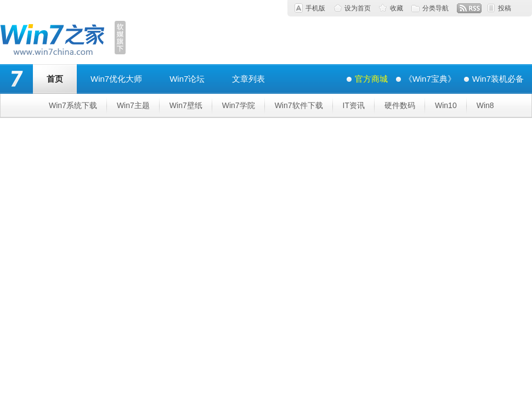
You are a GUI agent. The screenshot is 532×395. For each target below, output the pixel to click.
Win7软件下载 (299, 105)
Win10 (446, 105)
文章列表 (248, 79)
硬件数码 (400, 105)
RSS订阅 (469, 8)
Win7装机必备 (498, 79)
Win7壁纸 (186, 105)
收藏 (397, 8)
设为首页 (358, 8)
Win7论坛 (187, 79)
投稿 (505, 8)
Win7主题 (133, 105)
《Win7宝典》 (430, 79)
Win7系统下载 (73, 105)
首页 (55, 79)
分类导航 (435, 8)
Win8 (485, 105)
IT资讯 (354, 105)
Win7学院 (239, 105)
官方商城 (371, 79)
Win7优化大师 (116, 79)
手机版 (315, 8)
